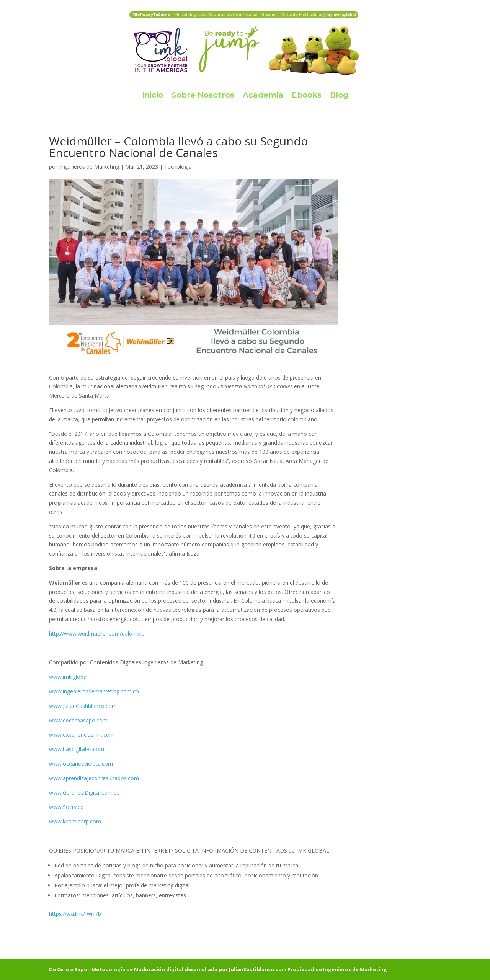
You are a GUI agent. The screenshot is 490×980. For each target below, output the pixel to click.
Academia (263, 95)
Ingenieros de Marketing (89, 167)
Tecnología (178, 167)
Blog (339, 95)
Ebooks (307, 95)
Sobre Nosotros (203, 95)
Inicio (153, 95)
